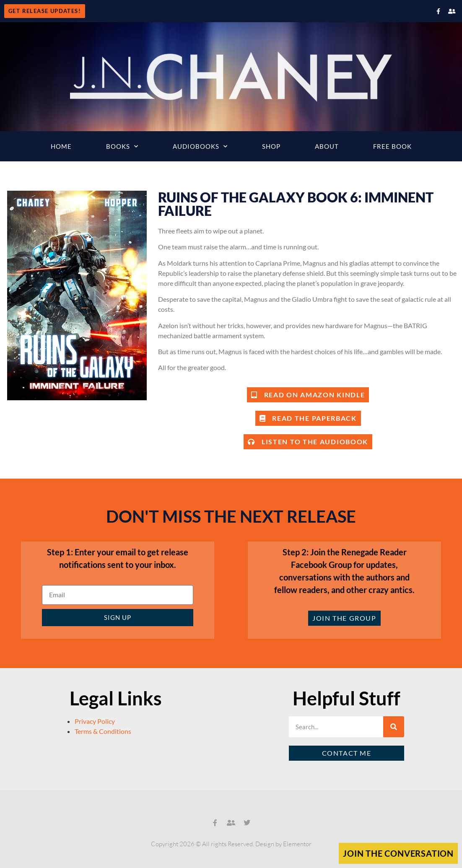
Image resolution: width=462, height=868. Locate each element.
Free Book (392, 146)
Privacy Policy (95, 721)
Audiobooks (200, 146)
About (327, 146)
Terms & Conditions (103, 731)
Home (61, 146)
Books (122, 146)
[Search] (394, 727)
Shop (271, 146)
